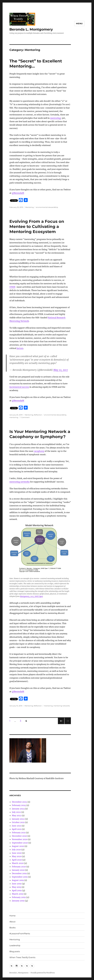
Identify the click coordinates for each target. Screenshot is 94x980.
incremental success (19, 387)
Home (12, 916)
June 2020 (17, 853)
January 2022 (18, 819)
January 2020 (18, 870)
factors (20, 348)
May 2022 (17, 815)
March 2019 (18, 894)
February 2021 (19, 833)
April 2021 (17, 829)
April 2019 (17, 890)
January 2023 (18, 809)
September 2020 (20, 843)
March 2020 (18, 863)
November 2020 (20, 839)
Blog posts (15, 951)
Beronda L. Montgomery (31, 29)
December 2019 (19, 873)
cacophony (39, 451)
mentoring (55, 118)
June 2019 (17, 884)
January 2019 (18, 901)
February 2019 (19, 897)
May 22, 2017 (61, 370)
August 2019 (18, 880)
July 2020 (16, 850)
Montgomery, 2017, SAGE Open (31, 596)
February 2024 (19, 805)
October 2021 (18, 822)
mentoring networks (20, 482)
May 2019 (17, 887)
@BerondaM (18, 193)
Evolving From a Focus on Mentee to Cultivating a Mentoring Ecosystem (37, 226)
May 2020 (17, 856)
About (12, 922)
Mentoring (29, 207)
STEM (12, 287)
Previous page (61, 724)
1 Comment (25, 417)
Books (12, 928)
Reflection (38, 415)
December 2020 (19, 836)
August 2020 (18, 846)
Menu (79, 24)
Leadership (15, 946)
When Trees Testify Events (22, 957)
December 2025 (19, 802)
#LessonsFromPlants (20, 934)
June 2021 (17, 826)
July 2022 (16, 812)
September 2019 (20, 877)
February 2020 (19, 867)
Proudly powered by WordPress (43, 973)
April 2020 (17, 860)
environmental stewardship (47, 207)
